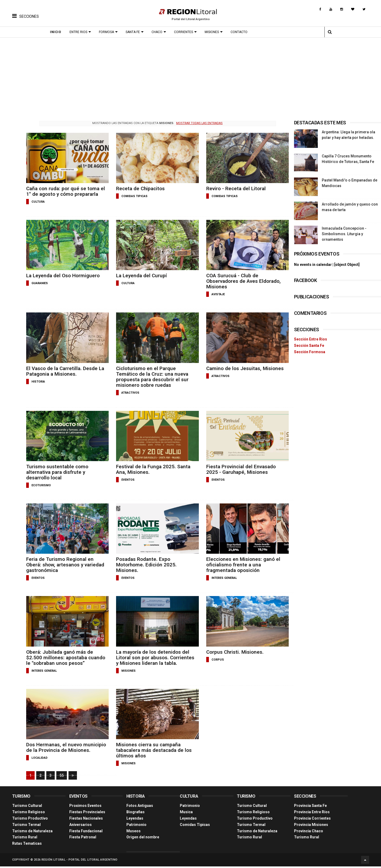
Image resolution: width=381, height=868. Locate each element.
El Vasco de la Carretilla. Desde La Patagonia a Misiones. (65, 371)
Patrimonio (136, 826)
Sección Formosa (310, 352)
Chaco (159, 32)
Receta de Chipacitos (139, 188)
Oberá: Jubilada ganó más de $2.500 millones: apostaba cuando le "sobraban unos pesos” (65, 657)
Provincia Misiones (311, 826)
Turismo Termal (26, 826)
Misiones (213, 32)
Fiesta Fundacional (86, 833)
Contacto (241, 32)
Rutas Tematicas (27, 846)
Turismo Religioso (29, 814)
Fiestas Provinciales (87, 814)
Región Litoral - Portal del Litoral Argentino (80, 861)
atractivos (129, 392)
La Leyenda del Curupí (140, 276)
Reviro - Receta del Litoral (233, 188)
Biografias (136, 814)
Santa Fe (134, 32)
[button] (26, 12)
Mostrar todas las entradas (198, 123)
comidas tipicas (133, 196)
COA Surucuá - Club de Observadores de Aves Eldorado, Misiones (241, 281)
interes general (222, 578)
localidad (40, 763)
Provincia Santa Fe (310, 808)
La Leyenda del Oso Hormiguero (63, 276)
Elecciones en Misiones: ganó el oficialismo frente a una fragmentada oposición (241, 564)
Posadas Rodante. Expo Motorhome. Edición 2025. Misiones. (145, 564)
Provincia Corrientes (312, 820)
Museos (134, 833)
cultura (38, 202)
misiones (127, 670)
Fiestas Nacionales (86, 820)
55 (62, 778)
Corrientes (185, 32)
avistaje (215, 294)
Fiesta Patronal (83, 839)
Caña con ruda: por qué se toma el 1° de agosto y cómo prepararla (65, 191)
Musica (186, 814)
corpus (215, 659)
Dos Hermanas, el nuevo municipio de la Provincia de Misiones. (59, 750)
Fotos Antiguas (140, 808)
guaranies (40, 283)
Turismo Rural (25, 839)
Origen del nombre (143, 839)
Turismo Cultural (27, 808)
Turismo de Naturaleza (32, 833)
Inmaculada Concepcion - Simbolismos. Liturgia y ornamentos (344, 234)
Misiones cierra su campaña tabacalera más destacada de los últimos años (153, 750)
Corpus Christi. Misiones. (232, 651)
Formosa (108, 32)
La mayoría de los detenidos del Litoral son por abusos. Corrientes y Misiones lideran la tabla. (154, 657)
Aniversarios (81, 826)
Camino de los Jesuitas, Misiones (242, 368)
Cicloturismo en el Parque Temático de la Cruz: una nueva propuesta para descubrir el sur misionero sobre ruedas (151, 376)
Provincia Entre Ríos (312, 814)
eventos (127, 480)
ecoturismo (41, 485)
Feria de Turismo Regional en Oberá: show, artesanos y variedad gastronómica (65, 564)
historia (38, 381)
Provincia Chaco (309, 833)
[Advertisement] (191, 77)
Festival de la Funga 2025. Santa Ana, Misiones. (152, 469)
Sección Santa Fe (309, 346)
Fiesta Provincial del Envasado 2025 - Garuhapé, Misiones (238, 469)
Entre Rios (80, 32)
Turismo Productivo (30, 820)
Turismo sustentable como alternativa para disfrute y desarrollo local (57, 472)
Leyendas (135, 820)
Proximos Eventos (85, 808)
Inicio (57, 32)
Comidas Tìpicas (195, 826)
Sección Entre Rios (311, 339)
